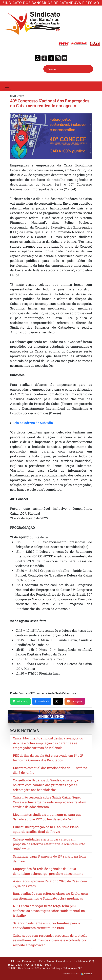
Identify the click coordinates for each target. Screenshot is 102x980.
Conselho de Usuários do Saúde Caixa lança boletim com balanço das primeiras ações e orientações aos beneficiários (46, 785)
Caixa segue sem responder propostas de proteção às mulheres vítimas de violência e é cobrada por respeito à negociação (50, 940)
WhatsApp (20, 701)
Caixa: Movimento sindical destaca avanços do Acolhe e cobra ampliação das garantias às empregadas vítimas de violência (48, 743)
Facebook (42, 701)
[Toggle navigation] (7, 86)
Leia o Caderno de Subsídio (33, 423)
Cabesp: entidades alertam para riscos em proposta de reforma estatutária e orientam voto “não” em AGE (49, 844)
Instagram (75, 701)
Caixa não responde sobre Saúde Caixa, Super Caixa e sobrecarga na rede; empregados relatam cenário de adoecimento (50, 802)
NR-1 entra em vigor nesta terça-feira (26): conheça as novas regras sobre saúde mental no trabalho (49, 911)
